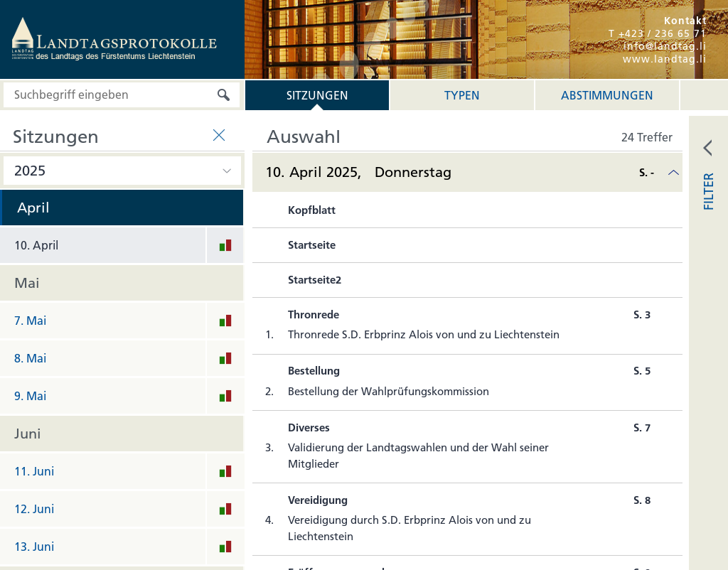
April (33, 208)
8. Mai (30, 358)
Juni (28, 434)
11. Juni (34, 471)
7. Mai (30, 321)
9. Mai (30, 396)
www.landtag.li (665, 59)
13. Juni (34, 547)
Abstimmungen (607, 95)
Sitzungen (317, 95)
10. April (36, 245)
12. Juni (34, 509)
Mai (27, 283)
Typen (462, 95)
